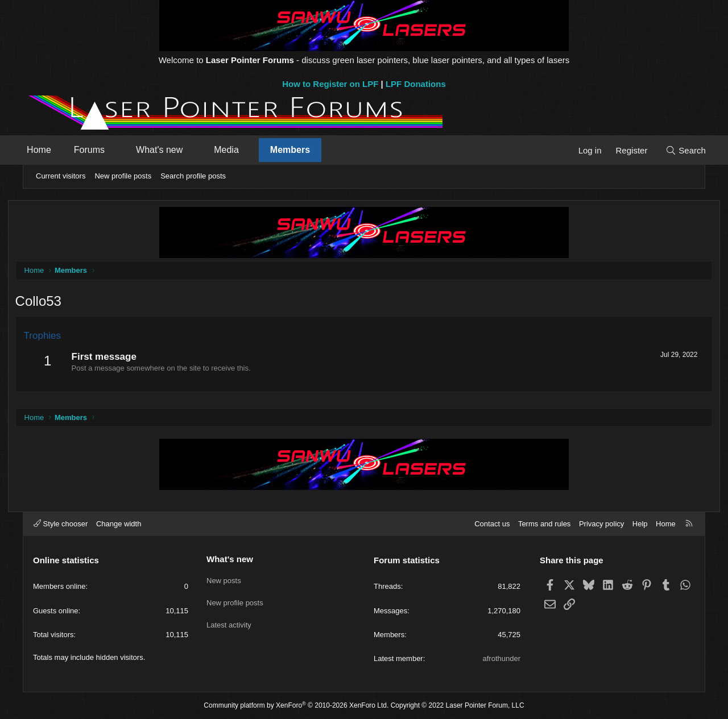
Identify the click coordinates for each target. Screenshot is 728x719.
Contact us (492, 524)
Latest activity (229, 620)
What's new (172, 150)
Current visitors (61, 176)
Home (52, 150)
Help (640, 524)
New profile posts (123, 176)
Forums (102, 150)
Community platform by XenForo (296, 705)
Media (239, 150)
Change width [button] (119, 524)
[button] (128, 150)
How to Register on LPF (330, 84)
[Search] (673, 150)
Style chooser (61, 524)
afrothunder (502, 658)
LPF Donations (416, 84)
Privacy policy (601, 524)
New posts (224, 578)
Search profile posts (193, 176)
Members (303, 150)
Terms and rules (544, 524)
